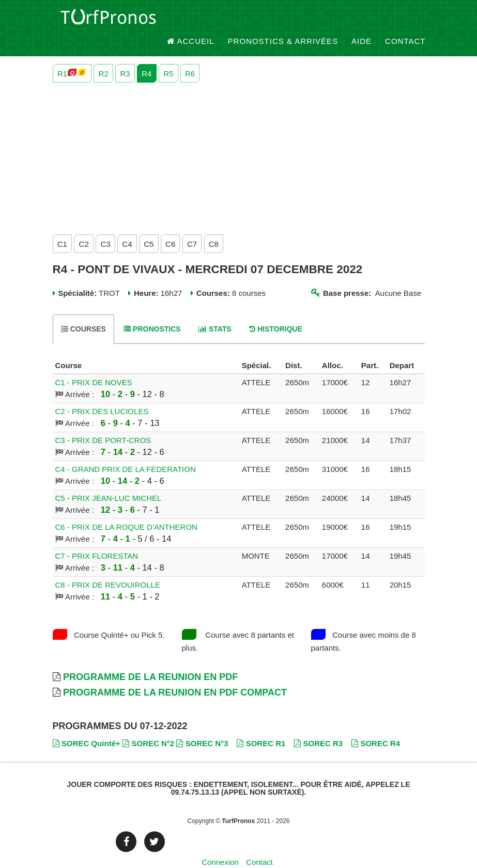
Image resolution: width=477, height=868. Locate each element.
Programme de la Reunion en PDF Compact (175, 675)
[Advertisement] (239, 139)
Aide (361, 20)
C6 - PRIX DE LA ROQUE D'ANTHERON (126, 510)
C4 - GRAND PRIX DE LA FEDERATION (126, 452)
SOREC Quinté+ (87, 726)
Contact (405, 20)
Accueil (191, 20)
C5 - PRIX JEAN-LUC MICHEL (109, 481)
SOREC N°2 (148, 726)
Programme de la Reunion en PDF (150, 660)
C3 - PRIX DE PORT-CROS (103, 423)
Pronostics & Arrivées (283, 20)
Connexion (220, 845)
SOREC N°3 (202, 726)
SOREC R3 (318, 726)
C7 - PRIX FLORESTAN (97, 539)
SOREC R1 (261, 726)
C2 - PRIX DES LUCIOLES (102, 394)
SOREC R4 (376, 726)
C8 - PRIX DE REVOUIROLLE (108, 568)
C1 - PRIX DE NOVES (94, 365)
